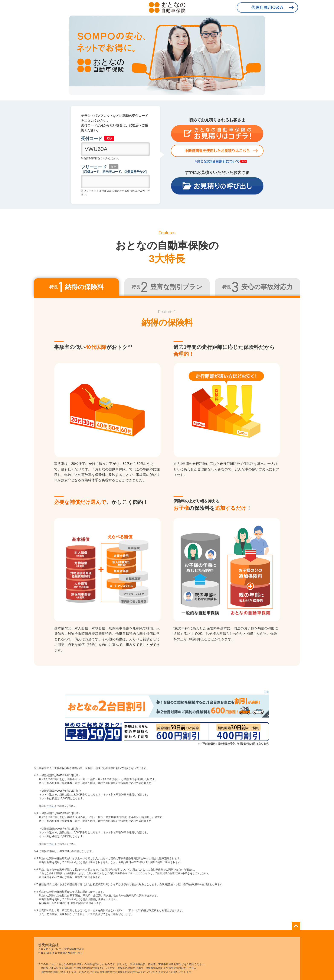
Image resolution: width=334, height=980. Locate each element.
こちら (50, 806)
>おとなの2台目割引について (217, 161)
